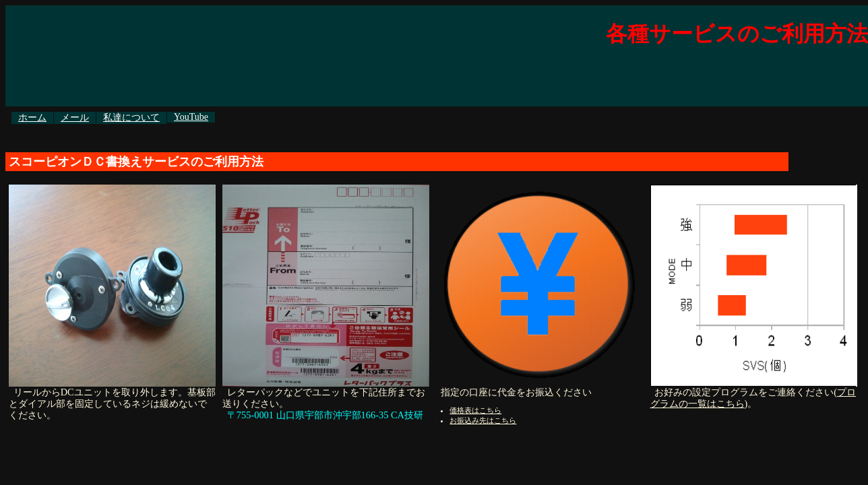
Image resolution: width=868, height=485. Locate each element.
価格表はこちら (475, 410)
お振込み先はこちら (483, 420)
